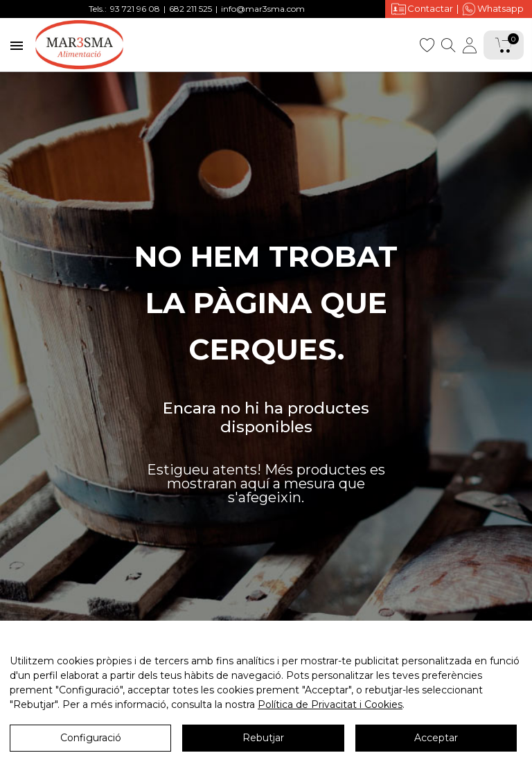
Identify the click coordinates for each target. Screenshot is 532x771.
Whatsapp (493, 9)
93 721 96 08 (135, 9)
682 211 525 (190, 9)
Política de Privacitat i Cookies (330, 704)
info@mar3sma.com (263, 9)
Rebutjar (263, 738)
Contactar (422, 9)
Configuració (91, 738)
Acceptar (436, 738)
